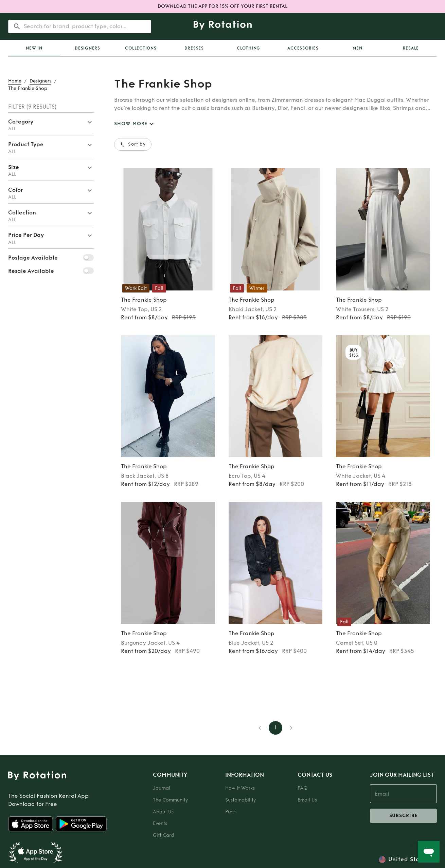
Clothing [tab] (248, 48)
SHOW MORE (135, 124)
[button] (51, 124)
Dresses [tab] (194, 48)
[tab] (34, 48)
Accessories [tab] (303, 48)
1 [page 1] (275, 728)
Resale (411, 48)
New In (34, 48)
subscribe (403, 816)
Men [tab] (357, 48)
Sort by (133, 144)
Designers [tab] (87, 48)
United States (408, 860)
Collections (141, 48)
